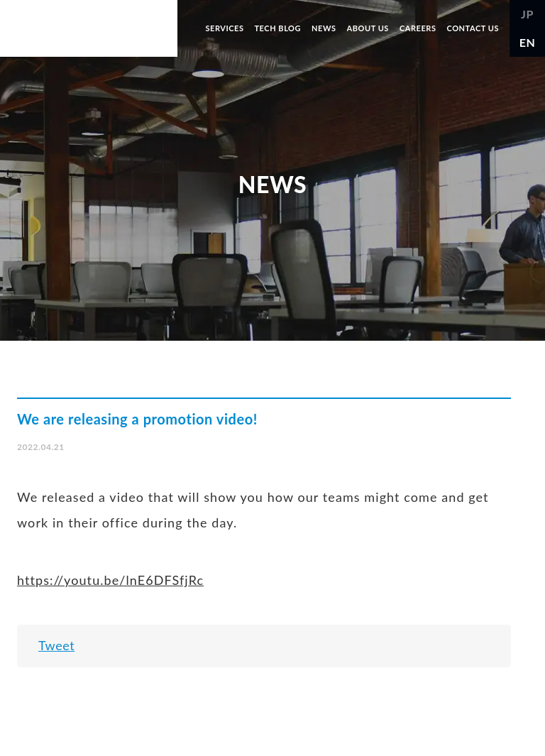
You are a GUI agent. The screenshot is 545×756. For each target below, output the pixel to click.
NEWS (324, 28)
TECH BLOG (277, 28)
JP (527, 14)
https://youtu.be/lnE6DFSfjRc (110, 580)
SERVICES (224, 28)
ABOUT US (368, 28)
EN (528, 42)
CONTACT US (473, 28)
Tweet (56, 645)
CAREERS (418, 28)
